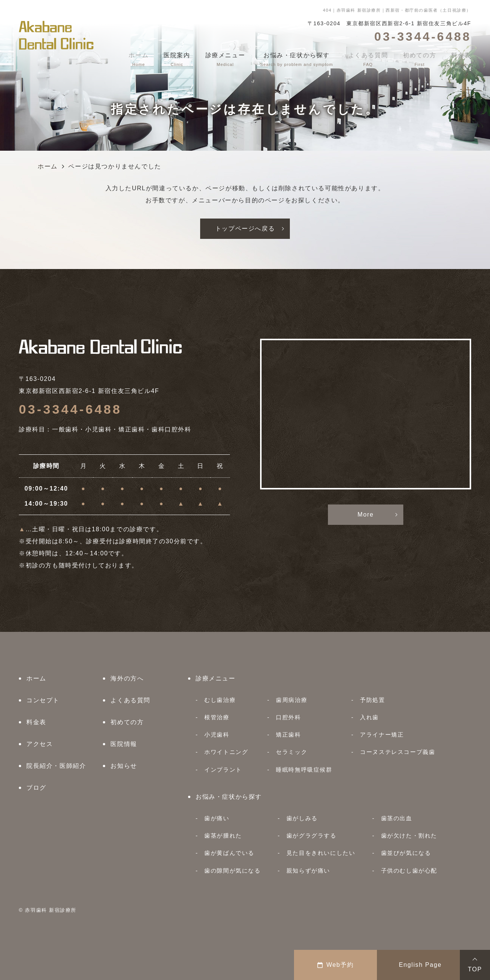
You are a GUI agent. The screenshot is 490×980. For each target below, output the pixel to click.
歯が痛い (217, 818)
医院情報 (124, 744)
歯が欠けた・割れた (409, 836)
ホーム (36, 678)
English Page (420, 965)
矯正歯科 (288, 735)
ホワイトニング (226, 752)
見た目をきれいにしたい (321, 853)
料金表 (36, 722)
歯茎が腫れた (223, 836)
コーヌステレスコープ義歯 (397, 752)
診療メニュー (216, 678)
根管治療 (217, 717)
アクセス (40, 744)
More (366, 514)
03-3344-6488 (70, 409)
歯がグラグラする (312, 836)
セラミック (292, 752)
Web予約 (336, 965)
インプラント (223, 770)
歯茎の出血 (397, 818)
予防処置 (372, 700)
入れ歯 (369, 717)
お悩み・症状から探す (229, 797)
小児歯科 (217, 735)
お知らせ (124, 766)
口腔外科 (288, 717)
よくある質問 (130, 700)
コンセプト (43, 700)
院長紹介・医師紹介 (56, 766)
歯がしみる (302, 818)
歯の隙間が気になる (232, 871)
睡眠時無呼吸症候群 (304, 770)
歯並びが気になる (406, 853)
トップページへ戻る (245, 229)
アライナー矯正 (382, 735)
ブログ (36, 788)
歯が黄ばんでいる (229, 853)
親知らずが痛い (308, 871)
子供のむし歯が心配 (409, 871)
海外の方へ (127, 678)
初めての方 (127, 722)
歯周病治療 (292, 700)
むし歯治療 (220, 700)
